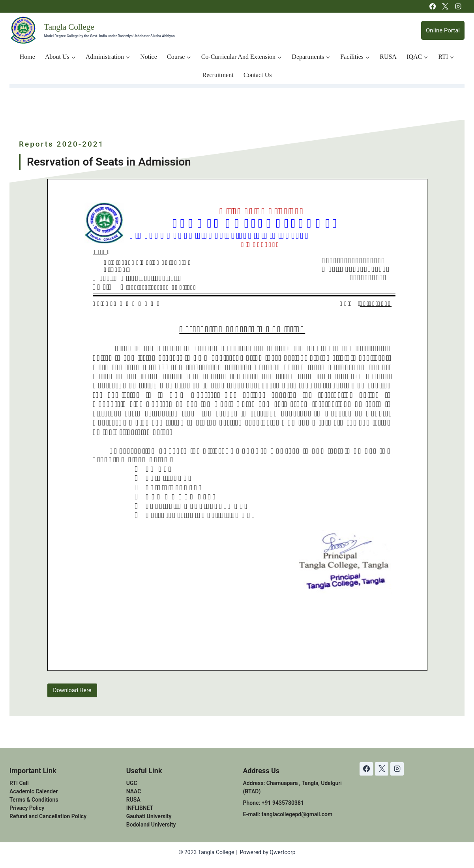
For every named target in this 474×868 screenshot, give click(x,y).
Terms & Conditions (34, 800)
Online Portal (443, 30)
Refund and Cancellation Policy (48, 816)
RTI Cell (19, 783)
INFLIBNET (140, 808)
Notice (149, 57)
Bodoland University (151, 825)
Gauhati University (149, 816)
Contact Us (258, 75)
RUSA (388, 57)
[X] (445, 6)
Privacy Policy (27, 808)
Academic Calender (34, 791)
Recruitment (218, 75)
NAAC (134, 791)
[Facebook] (433, 6)
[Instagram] (458, 6)
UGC (132, 783)
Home (27, 57)
